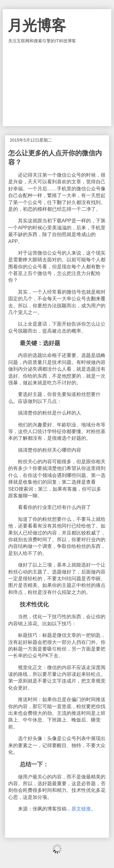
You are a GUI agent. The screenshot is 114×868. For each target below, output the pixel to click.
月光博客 (37, 25)
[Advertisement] (57, 85)
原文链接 (81, 809)
